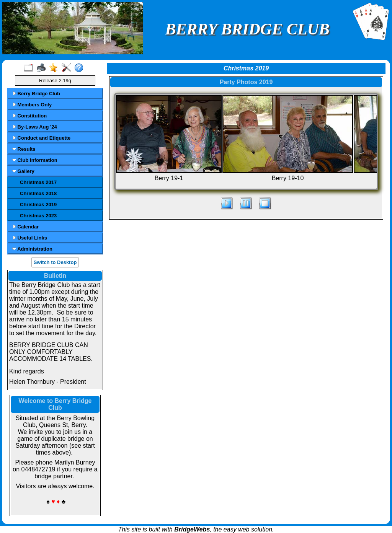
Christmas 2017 (38, 182)
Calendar (25, 227)
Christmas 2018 (38, 193)
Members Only (32, 105)
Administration (32, 249)
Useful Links (30, 238)
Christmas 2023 (38, 216)
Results (24, 149)
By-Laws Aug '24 (35, 127)
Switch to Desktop (55, 262)
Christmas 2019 (38, 205)
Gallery (23, 171)
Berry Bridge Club (36, 94)
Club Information (35, 160)
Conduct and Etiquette (41, 138)
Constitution (29, 116)
